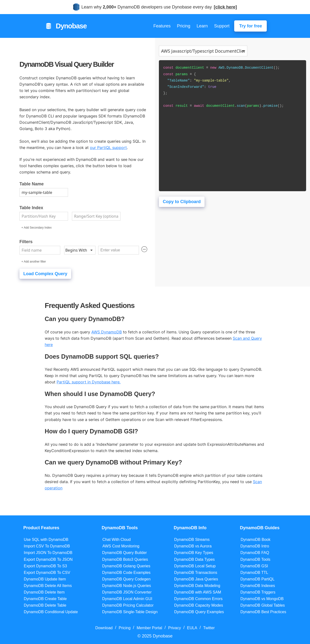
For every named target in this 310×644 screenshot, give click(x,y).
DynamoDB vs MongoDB (262, 599)
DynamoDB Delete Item (44, 592)
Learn (202, 26)
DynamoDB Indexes (258, 586)
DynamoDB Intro (255, 546)
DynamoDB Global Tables (263, 605)
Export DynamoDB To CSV (47, 573)
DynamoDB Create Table (45, 599)
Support (222, 26)
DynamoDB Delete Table (45, 605)
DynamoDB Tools (255, 559)
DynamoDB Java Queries (196, 579)
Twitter (209, 628)
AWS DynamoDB (107, 332)
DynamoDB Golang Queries (126, 566)
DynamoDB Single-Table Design (130, 612)
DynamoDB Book (255, 540)
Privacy (174, 628)
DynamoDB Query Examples (199, 612)
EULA (192, 628)
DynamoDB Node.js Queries (126, 586)
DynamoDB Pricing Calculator (128, 605)
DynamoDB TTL (254, 573)
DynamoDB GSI (254, 566)
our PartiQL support (108, 148)
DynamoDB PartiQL (257, 579)
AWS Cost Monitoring (121, 546)
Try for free (250, 26)
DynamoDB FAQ (255, 553)
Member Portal (149, 628)
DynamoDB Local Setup (195, 566)
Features (162, 26)
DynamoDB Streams (192, 540)
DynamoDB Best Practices (263, 612)
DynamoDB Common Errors (198, 599)
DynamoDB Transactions (196, 573)
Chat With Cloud (116, 540)
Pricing (184, 26)
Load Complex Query (45, 274)
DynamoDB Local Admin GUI (127, 599)
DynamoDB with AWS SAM (198, 592)
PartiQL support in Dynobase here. (89, 382)
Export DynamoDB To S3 (45, 566)
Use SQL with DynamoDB (46, 540)
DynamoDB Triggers (258, 592)
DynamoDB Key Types (194, 553)
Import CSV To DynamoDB (47, 546)
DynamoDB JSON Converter (127, 592)
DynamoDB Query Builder (124, 553)
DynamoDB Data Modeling (197, 586)
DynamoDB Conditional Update (51, 612)
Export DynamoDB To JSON (48, 559)
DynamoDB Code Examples (126, 573)
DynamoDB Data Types (194, 559)
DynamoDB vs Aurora (193, 546)
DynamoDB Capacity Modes (199, 605)
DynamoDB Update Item (45, 579)
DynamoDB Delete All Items (48, 586)
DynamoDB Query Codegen (126, 579)
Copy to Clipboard (182, 202)
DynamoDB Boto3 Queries (125, 559)
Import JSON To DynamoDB (48, 553)
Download (104, 628)
